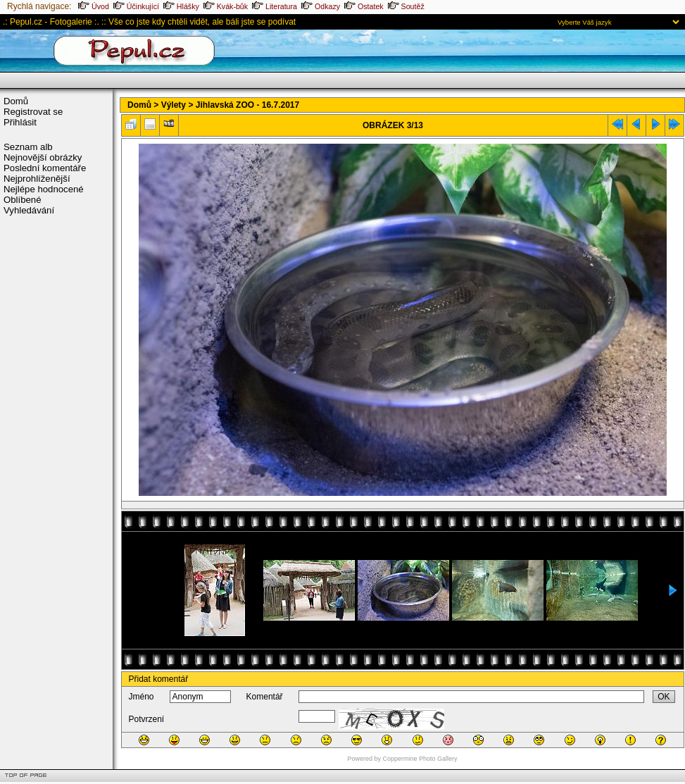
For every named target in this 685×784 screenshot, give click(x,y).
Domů (16, 101)
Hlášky (181, 6)
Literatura (275, 6)
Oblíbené (23, 200)
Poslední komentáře (45, 168)
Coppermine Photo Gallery (420, 759)
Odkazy (321, 6)
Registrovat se (33, 112)
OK (664, 697)
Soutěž (406, 6)
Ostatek (364, 6)
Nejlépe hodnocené (44, 189)
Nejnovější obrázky (43, 157)
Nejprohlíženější (37, 179)
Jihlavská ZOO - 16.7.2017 (247, 105)
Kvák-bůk (226, 6)
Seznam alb (28, 147)
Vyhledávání (29, 210)
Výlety (174, 105)
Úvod (94, 6)
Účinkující (136, 6)
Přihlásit (20, 122)
